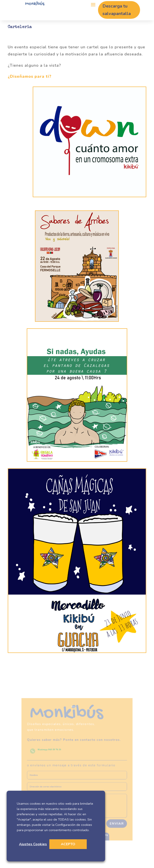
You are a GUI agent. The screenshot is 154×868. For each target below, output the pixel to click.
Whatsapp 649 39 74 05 (54, 753)
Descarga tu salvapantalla (117, 10)
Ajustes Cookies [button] (33, 844)
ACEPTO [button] (68, 844)
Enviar (110, 814)
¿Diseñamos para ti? (30, 76)
